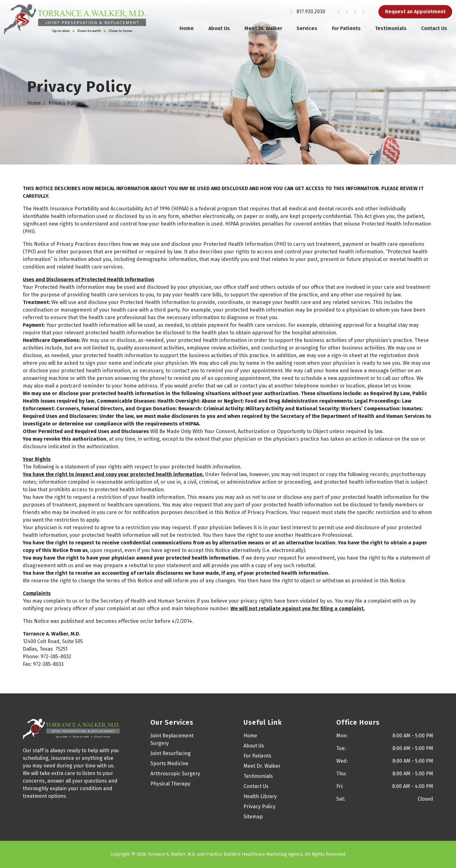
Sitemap (253, 817)
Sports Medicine (169, 763)
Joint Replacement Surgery (172, 739)
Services (307, 30)
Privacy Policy (260, 806)
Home (187, 30)
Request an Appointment (415, 13)
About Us (219, 30)
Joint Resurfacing (171, 753)
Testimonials (391, 30)
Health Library (260, 796)
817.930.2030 (307, 13)
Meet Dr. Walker (263, 30)
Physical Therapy (170, 784)
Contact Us (434, 30)
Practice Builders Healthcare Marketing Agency (254, 854)
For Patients (346, 30)
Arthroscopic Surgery (175, 774)
